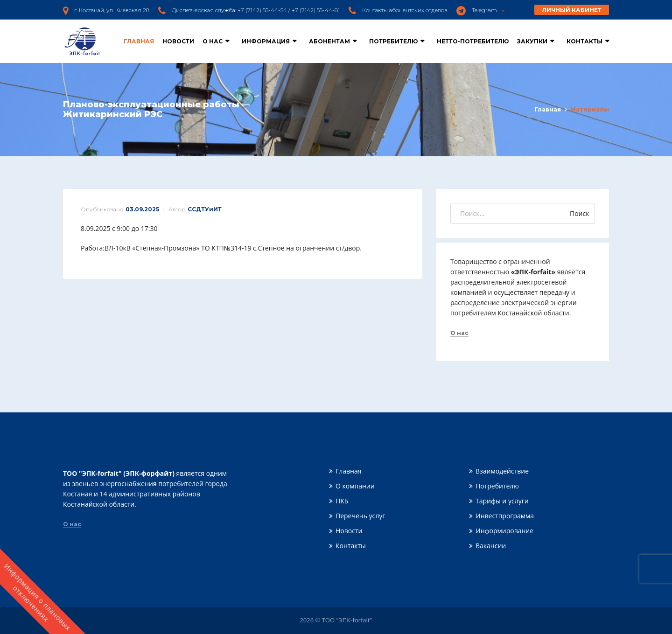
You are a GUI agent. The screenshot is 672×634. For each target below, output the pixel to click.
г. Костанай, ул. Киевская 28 (112, 10)
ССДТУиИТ (205, 209)
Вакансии (491, 546)
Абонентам (329, 41)
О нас (213, 41)
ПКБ (342, 501)
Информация (266, 41)
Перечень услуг (360, 516)
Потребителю (393, 41)
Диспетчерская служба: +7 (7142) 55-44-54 (229, 10)
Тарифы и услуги (502, 501)
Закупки (532, 41)
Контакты (584, 41)
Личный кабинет (572, 10)
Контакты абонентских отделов (405, 10)
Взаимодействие (502, 471)
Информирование (504, 531)
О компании (355, 486)
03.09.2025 (142, 209)
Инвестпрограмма (505, 516)
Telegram (488, 10)
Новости (178, 41)
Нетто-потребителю (473, 41)
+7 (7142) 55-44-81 (316, 10)
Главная (139, 41)
